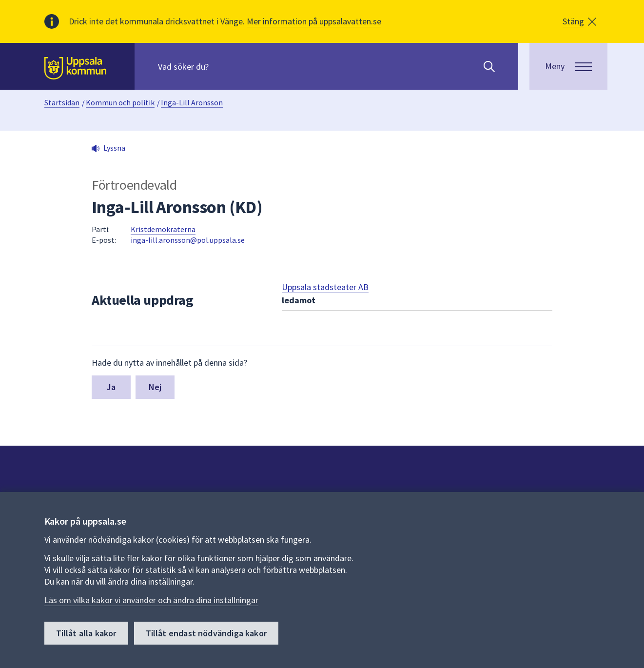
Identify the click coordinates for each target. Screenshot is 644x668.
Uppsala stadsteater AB (325, 287)
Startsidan (62, 102)
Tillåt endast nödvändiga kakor (206, 633)
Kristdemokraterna (163, 229)
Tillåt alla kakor (86, 633)
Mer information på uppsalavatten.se (314, 21)
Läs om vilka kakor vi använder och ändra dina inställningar (151, 600)
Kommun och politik (120, 102)
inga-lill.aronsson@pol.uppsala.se (188, 240)
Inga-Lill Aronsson (192, 102)
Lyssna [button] (114, 148)
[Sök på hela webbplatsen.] (221, 66)
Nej (155, 387)
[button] (579, 21)
